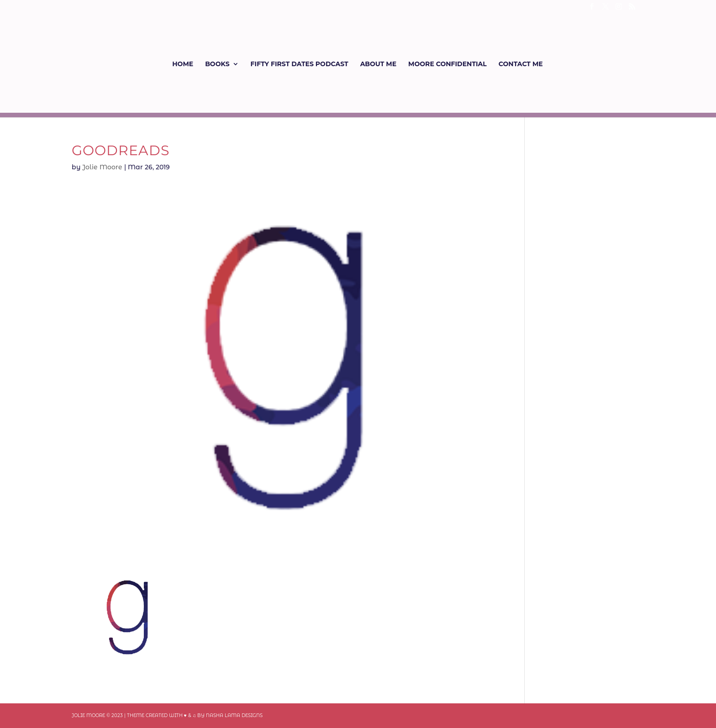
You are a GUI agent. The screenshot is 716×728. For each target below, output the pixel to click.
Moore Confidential (447, 64)
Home (183, 64)
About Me (378, 64)
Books (217, 64)
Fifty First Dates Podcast (300, 64)
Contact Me (521, 64)
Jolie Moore (102, 167)
